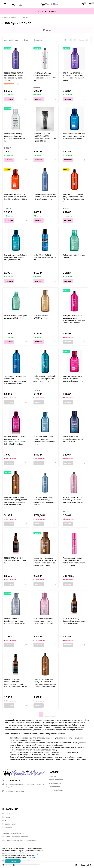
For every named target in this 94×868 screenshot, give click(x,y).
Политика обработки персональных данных (20, 840)
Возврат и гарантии (10, 824)
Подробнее (31, 857)
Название (38, 40)
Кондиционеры (55, 783)
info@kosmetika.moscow (13, 791)
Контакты (6, 817)
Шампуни (25, 17)
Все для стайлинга (56, 790)
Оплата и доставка (10, 813)
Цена (26, 40)
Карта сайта (7, 827)
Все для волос (54, 787)
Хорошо (13, 861)
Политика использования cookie (15, 837)
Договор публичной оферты (13, 833)
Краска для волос (56, 780)
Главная (5, 17)
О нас (5, 820)
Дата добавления (11, 40)
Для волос (15, 17)
